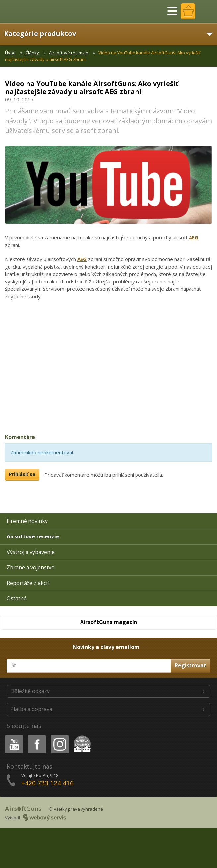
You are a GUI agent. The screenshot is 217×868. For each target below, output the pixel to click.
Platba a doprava (31, 709)
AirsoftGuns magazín (109, 622)
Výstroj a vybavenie (31, 552)
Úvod (10, 53)
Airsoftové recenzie (69, 53)
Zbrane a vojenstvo (31, 567)
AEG (194, 237)
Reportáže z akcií (28, 583)
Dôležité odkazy (30, 691)
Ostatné (17, 598)
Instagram (59, 736)
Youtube (12, 736)
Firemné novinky (27, 521)
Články (32, 53)
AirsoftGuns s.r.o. (28, 12)
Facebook (36, 736)
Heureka (81, 736)
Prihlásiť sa (22, 474)
